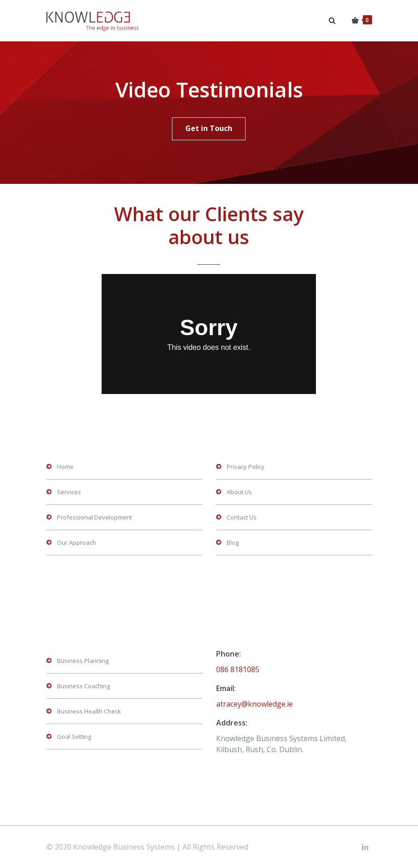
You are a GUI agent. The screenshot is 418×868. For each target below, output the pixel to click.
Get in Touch (209, 128)
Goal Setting (74, 737)
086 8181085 (238, 669)
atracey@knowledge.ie (255, 704)
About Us (239, 492)
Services (69, 492)
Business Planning (83, 661)
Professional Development (94, 517)
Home (65, 467)
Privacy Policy (246, 467)
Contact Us (242, 517)
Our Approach (77, 542)
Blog (233, 542)
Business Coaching (83, 686)
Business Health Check (89, 711)
